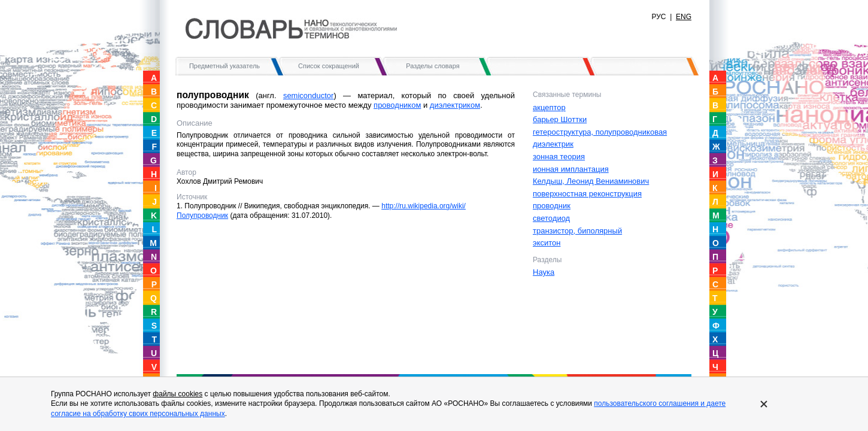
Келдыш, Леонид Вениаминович (591, 181)
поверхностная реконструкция (587, 194)
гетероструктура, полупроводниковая (600, 132)
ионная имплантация (571, 169)
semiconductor (309, 95)
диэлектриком (455, 105)
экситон (547, 243)
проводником (397, 105)
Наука (544, 272)
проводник (552, 206)
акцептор (549, 107)
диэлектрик (553, 144)
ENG (684, 17)
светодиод (551, 218)
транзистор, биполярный (577, 231)
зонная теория (559, 157)
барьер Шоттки (560, 119)
